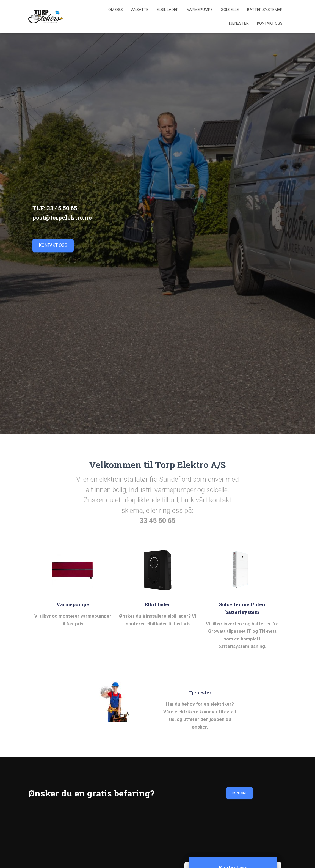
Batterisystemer (265, 10)
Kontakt (240, 793)
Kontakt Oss (270, 23)
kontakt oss (53, 245)
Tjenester (238, 23)
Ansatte (140, 10)
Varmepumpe (200, 10)
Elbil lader (168, 10)
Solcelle (230, 10)
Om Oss (116, 10)
